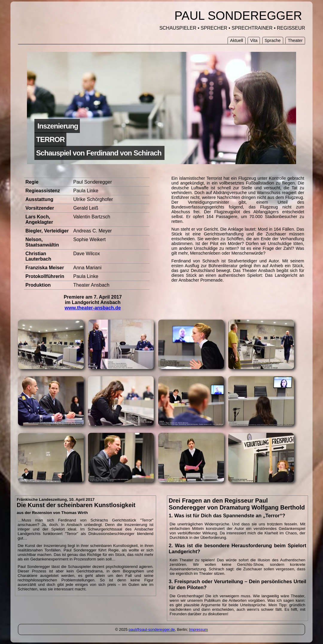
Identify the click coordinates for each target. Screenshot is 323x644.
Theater (295, 40)
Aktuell (236, 40)
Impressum (198, 629)
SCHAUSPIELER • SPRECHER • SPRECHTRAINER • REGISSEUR (232, 28)
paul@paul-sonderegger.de (152, 629)
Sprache (273, 40)
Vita (254, 40)
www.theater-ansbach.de (93, 308)
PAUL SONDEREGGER (238, 16)
